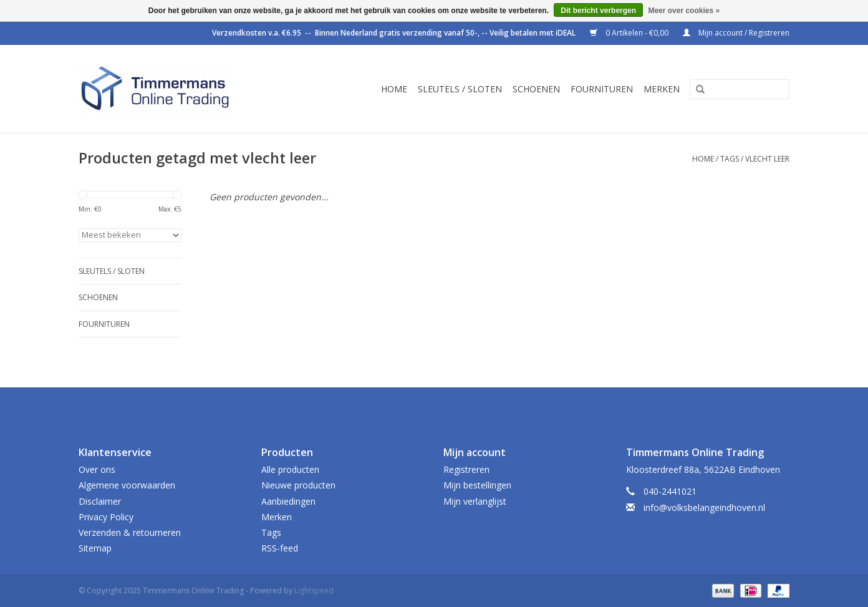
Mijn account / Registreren (736, 33)
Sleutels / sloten (460, 89)
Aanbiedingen (288, 501)
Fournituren (602, 89)
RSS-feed (280, 548)
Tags (730, 159)
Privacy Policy (106, 517)
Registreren (466, 469)
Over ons (97, 469)
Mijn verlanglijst (475, 501)
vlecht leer (767, 159)
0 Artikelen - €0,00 (630, 33)
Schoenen (536, 89)
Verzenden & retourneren (130, 532)
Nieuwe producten (298, 485)
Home (394, 89)
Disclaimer (100, 501)
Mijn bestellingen (477, 485)
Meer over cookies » (684, 11)
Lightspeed (314, 590)
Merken (662, 89)
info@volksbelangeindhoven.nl (704, 507)
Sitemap (95, 548)
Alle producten (290, 469)
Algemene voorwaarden (127, 485)
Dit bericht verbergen (598, 11)
